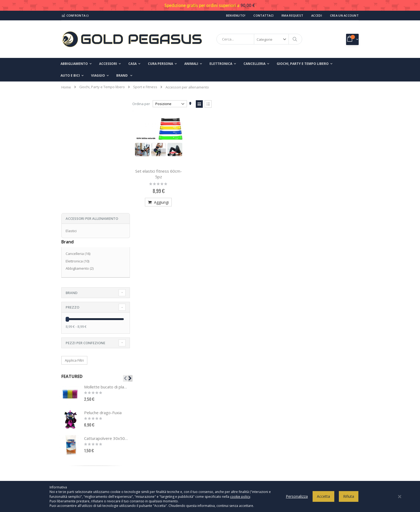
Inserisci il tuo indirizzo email (314, 424)
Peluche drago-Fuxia (103, 300)
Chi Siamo (73, 400)
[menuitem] (124, 76)
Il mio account (76, 418)
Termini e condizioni (235, 418)
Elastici (71, 118)
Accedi (317, 15)
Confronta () (75, 15)
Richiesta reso (76, 435)
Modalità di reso (231, 444)
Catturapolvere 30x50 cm (106, 326)
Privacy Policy (229, 400)
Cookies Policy (230, 409)
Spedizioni (227, 435)
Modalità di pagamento (237, 426)
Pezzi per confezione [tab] (85, 230)
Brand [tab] (72, 180)
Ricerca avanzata (79, 444)
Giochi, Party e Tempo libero (102, 87)
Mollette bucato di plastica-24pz (106, 274)
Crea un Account (344, 15)
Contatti (71, 409)
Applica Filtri (74, 247)
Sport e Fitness (145, 87)
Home (66, 87)
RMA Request (292, 15)
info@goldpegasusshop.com (166, 441)
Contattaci (263, 15)
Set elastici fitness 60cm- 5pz (162, 173)
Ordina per (145, 104)
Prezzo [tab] (72, 194)
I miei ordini (74, 426)
